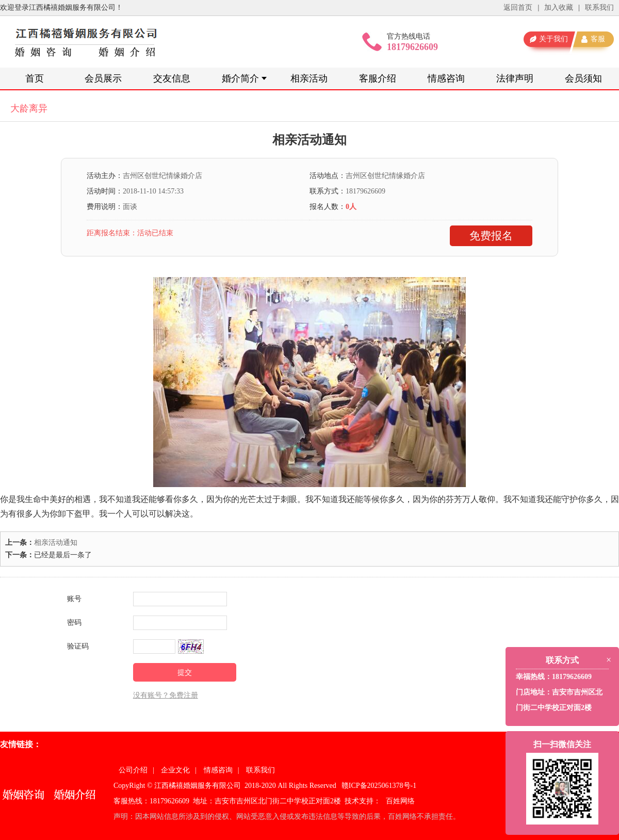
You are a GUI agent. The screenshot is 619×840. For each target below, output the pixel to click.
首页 (35, 78)
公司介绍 (133, 770)
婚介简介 (240, 78)
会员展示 (103, 78)
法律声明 (515, 78)
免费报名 (491, 236)
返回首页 (518, 7)
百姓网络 (400, 801)
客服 (598, 39)
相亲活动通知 (56, 543)
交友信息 (172, 78)
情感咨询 (446, 78)
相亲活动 (309, 78)
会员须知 (583, 78)
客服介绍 (378, 78)
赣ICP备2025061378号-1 (379, 786)
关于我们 (553, 39)
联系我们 (599, 7)
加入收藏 (559, 7)
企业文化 (175, 770)
